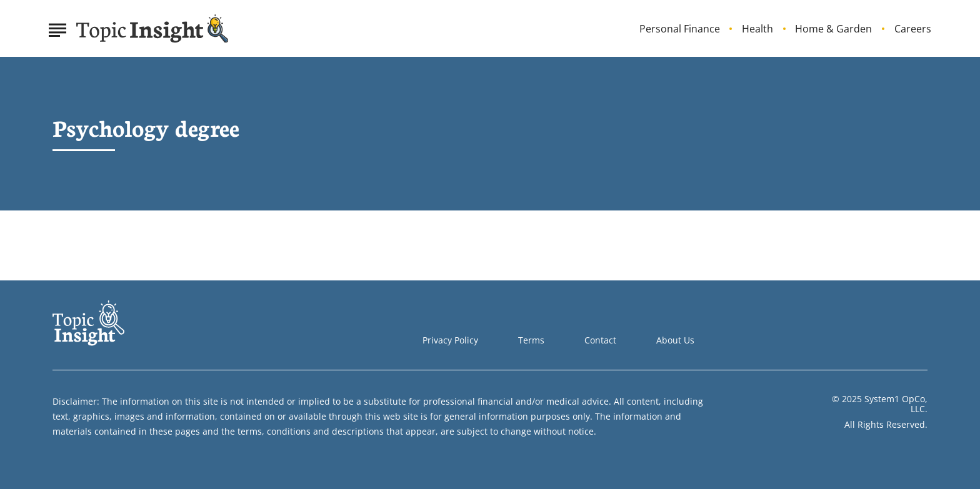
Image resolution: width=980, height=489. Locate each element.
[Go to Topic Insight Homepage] (152, 29)
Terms (531, 340)
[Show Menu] (57, 27)
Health (757, 29)
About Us (675, 340)
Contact (600, 340)
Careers (913, 29)
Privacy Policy (450, 340)
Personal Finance (680, 29)
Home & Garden (833, 29)
